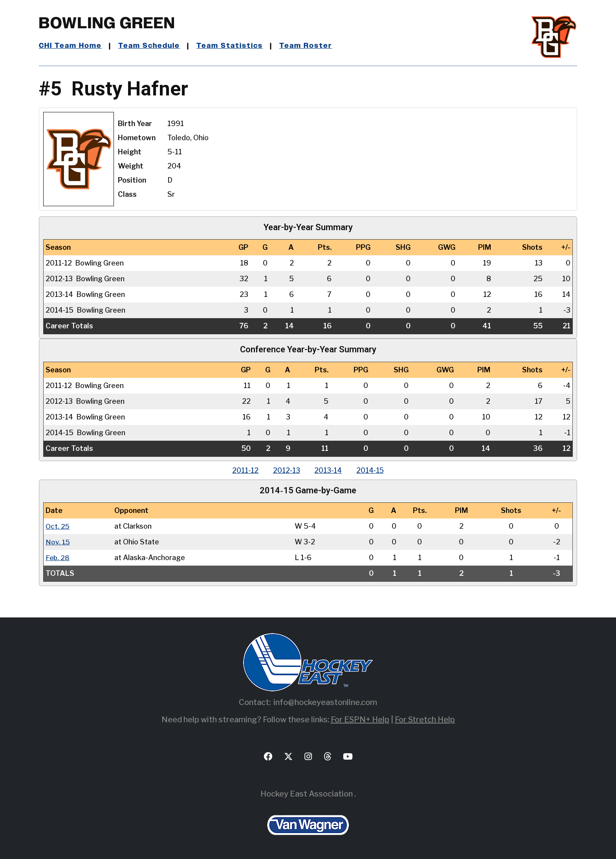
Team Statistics (230, 46)
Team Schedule (149, 46)
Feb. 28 (58, 558)
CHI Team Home (70, 46)
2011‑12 (243, 470)
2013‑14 (329, 470)
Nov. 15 (58, 542)
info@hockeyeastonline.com (325, 702)
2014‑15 (372, 470)
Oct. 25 (58, 526)
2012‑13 (286, 470)
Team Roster (306, 46)
